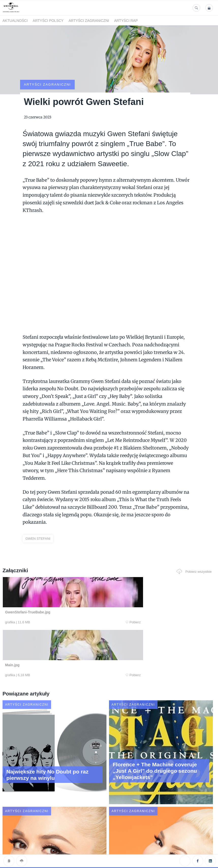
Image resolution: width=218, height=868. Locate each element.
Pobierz (60, 603)
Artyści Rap (126, 21)
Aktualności (15, 21)
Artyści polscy (48, 21)
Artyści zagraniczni (89, 21)
